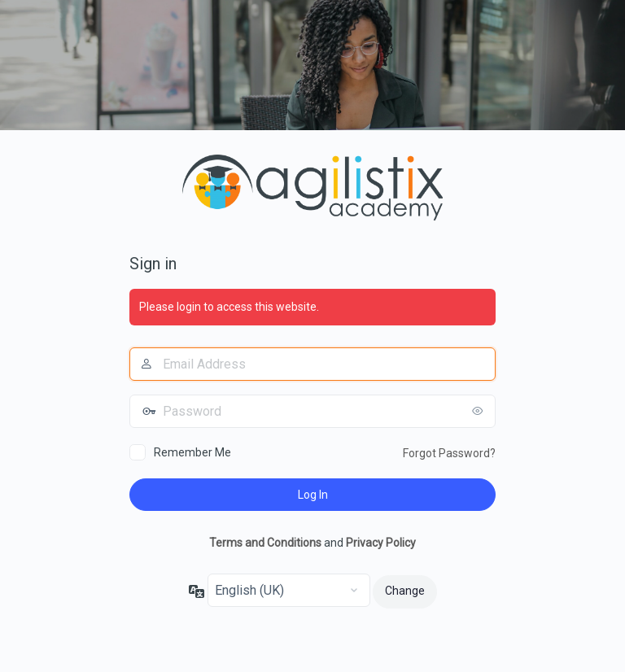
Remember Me (192, 452)
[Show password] (479, 411)
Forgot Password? (449, 453)
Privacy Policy (381, 543)
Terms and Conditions (265, 543)
